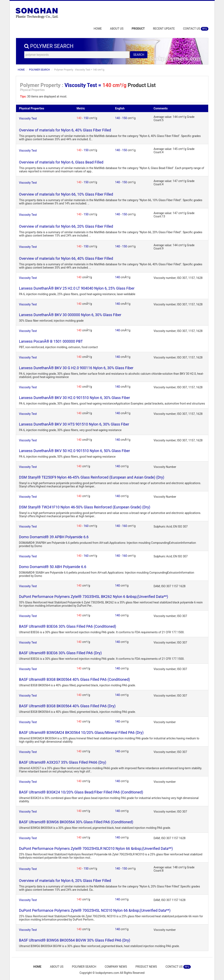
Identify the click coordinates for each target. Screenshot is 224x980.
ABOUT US (117, 29)
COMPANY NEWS (116, 967)
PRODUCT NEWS (147, 967)
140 (79, 118)
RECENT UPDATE (164, 29)
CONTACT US (196, 29)
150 (87, 118)
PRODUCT (138, 29)
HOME (98, 29)
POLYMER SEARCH (40, 70)
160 (87, 526)
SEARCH (139, 55)
